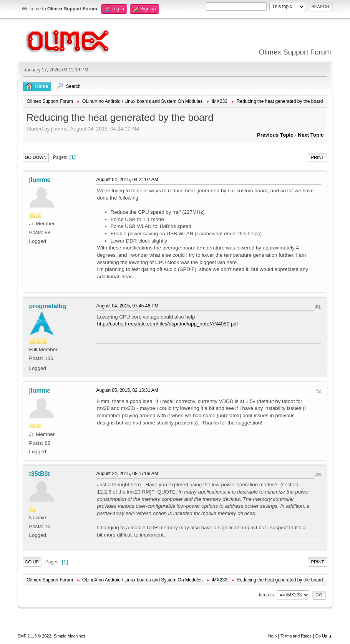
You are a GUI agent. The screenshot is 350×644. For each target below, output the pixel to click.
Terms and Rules (296, 636)
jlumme (40, 180)
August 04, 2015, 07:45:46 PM (128, 306)
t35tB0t (40, 474)
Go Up (32, 562)
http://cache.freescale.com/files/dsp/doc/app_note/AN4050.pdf (168, 324)
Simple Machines (70, 636)
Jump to (266, 595)
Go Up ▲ (324, 636)
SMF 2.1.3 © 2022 (35, 636)
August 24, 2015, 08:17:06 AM (127, 474)
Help (272, 636)
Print (318, 157)
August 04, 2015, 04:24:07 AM (127, 180)
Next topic (311, 135)
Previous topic (275, 135)
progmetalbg (48, 306)
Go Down (36, 157)
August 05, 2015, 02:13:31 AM (127, 390)
